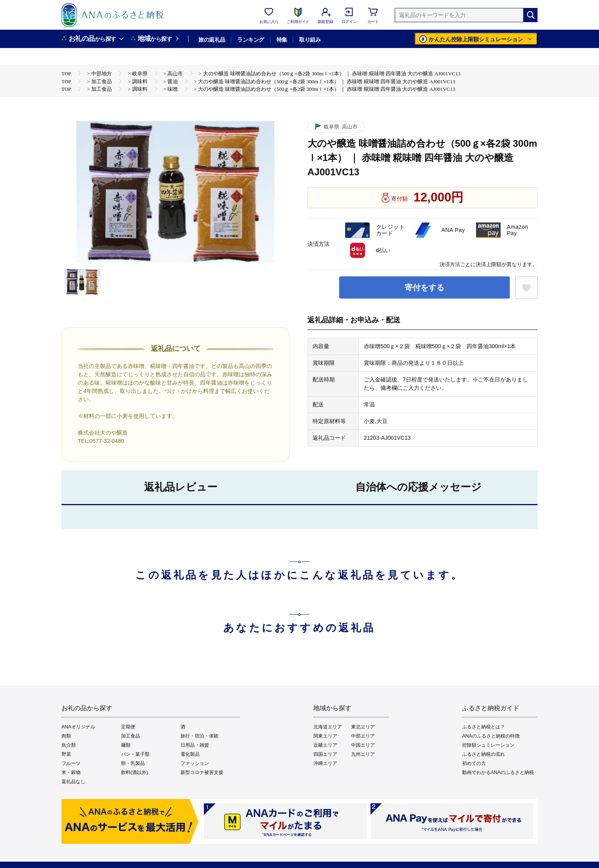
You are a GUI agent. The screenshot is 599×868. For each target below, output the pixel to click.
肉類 (66, 736)
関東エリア (325, 736)
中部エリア (363, 736)
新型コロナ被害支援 (202, 772)
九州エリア (363, 754)
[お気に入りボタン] (526, 287)
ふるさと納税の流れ (484, 754)
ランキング (251, 40)
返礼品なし (73, 782)
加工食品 (131, 736)
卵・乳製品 (133, 763)
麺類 (126, 745)
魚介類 (69, 745)
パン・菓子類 (135, 754)
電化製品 (190, 754)
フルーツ (71, 763)
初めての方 (474, 763)
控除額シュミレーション (488, 745)
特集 (282, 40)
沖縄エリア (325, 763)
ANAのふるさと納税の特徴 (491, 736)
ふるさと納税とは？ (484, 727)
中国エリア (363, 745)
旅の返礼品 (212, 40)
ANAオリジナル (78, 727)
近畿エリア (325, 745)
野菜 (66, 754)
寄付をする (424, 287)
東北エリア (363, 727)
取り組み (310, 40)
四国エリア (325, 754)
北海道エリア (328, 727)
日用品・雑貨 (195, 745)
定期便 (128, 727)
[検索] (530, 15)
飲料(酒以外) (134, 772)
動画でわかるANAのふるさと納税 (498, 772)
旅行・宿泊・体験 (200, 736)
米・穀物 (71, 772)
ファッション (195, 763)
